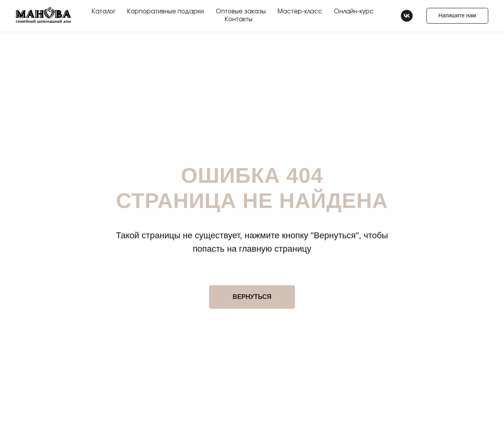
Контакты (239, 19)
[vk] (407, 16)
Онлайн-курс (354, 12)
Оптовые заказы (241, 12)
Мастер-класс (300, 12)
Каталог (104, 12)
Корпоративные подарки (166, 12)
